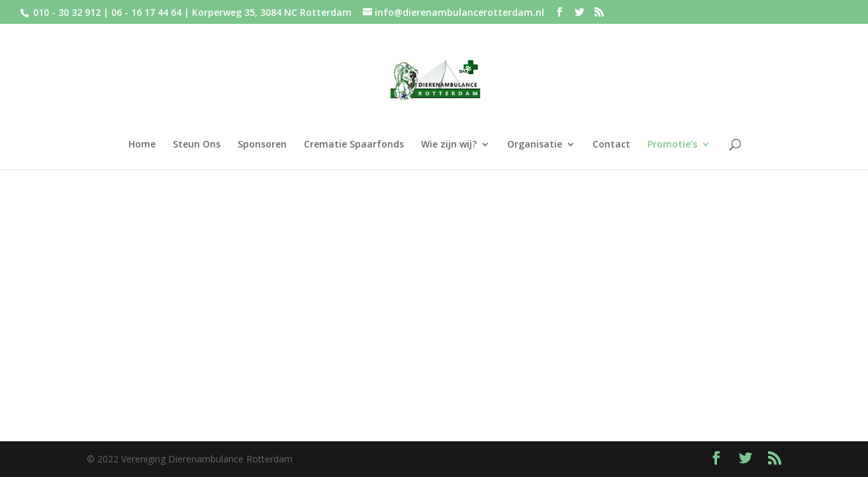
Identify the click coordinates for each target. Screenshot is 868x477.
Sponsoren (262, 145)
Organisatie (535, 145)
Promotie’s (672, 145)
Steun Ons (197, 145)
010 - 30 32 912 (67, 12)
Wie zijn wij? (449, 145)
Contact (611, 145)
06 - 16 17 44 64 (148, 12)
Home (142, 145)
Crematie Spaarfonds (354, 145)
